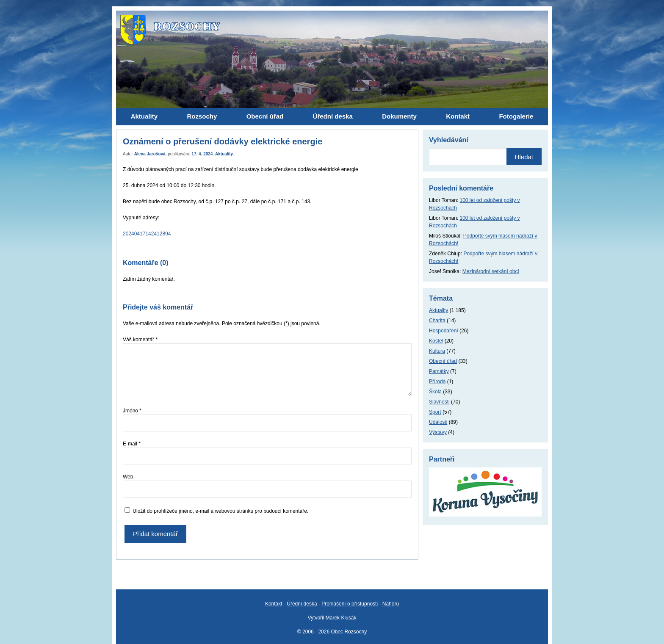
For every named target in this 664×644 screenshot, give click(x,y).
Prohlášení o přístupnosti (350, 604)
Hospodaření (444, 331)
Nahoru (391, 604)
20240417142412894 (147, 234)
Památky (439, 371)
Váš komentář (140, 340)
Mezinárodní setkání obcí (491, 271)
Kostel (436, 341)
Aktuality (224, 154)
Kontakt (274, 604)
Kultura (437, 351)
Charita (437, 321)
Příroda (437, 381)
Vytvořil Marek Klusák (332, 618)
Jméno (132, 411)
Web (128, 477)
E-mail (132, 444)
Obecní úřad (443, 361)
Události (438, 422)
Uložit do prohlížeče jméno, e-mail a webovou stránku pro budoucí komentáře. (220, 511)
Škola (435, 392)
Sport (435, 412)
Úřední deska (302, 604)
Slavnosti (439, 402)
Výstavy (438, 432)
